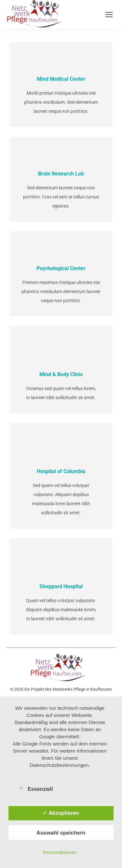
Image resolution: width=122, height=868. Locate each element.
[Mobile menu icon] (109, 15)
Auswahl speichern (61, 833)
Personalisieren (60, 852)
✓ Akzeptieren (61, 813)
